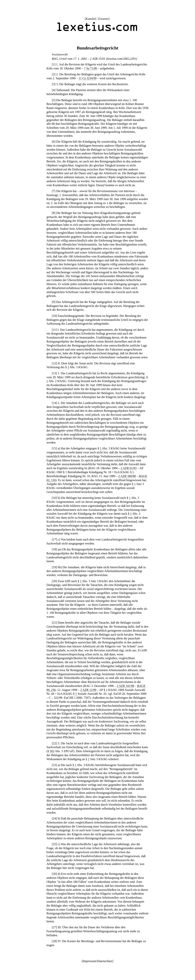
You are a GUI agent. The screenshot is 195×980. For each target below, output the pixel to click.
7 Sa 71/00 (90, 68)
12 (54, 363)
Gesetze (104, 19)
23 (54, 765)
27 (54, 927)
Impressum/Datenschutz (98, 961)
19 (54, 567)
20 (54, 581)
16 (54, 498)
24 (54, 818)
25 (54, 844)
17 (54, 539)
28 (54, 941)
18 (54, 549)
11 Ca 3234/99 (88, 78)
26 (54, 874)
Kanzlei (90, 19)
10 (54, 316)
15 (54, 448)
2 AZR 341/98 (125, 686)
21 (54, 623)
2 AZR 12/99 (88, 690)
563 (52, 751)
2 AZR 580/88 (127, 476)
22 (54, 743)
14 (54, 403)
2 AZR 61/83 (129, 468)
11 (54, 330)
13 (54, 373)
